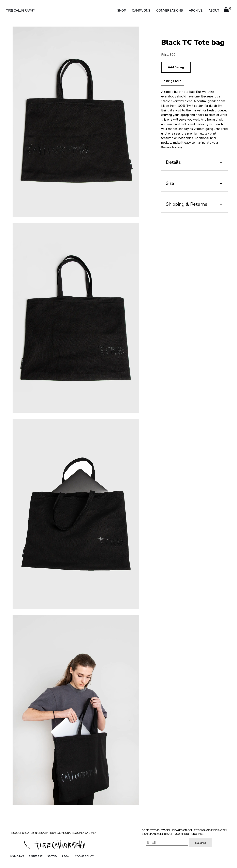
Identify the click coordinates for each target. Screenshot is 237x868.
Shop (122, 10)
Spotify (52, 856)
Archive (196, 10)
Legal (66, 856)
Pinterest (36, 856)
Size (170, 183)
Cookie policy (84, 856)
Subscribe (201, 843)
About (214, 10)
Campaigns (141, 10)
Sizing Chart (173, 81)
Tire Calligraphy (21, 10)
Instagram (17, 856)
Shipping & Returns (187, 204)
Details (173, 162)
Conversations (170, 10)
